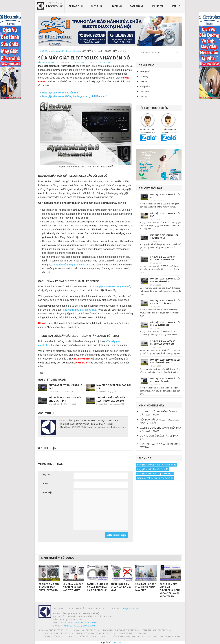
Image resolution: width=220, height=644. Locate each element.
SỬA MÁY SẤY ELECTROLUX (85, 630)
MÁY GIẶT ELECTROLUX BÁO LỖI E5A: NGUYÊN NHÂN (165, 280)
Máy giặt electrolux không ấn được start (66, 96)
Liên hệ (175, 6)
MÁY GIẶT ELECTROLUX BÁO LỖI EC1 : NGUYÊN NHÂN (165, 380)
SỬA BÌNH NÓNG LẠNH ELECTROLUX (131, 636)
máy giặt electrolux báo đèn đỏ (153, 469)
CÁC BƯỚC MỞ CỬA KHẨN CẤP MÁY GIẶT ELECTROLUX (158, 413)
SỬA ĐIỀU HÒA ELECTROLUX (94, 636)
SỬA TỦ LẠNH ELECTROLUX (157, 630)
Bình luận (48, 493)
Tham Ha (117, 642)
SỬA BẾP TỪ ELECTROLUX (133, 633)
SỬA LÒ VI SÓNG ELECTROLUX (58, 633)
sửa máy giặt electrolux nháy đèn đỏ (155, 478)
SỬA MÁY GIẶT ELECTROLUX (65, 51)
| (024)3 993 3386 (129, 609)
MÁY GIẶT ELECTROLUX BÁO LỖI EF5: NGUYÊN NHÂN (165, 324)
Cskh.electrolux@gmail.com (78, 626)
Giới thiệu (98, 6)
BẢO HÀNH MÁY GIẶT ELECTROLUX (121, 630)
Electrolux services (47, 62)
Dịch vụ (117, 6)
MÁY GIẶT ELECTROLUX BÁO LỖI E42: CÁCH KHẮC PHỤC (165, 361)
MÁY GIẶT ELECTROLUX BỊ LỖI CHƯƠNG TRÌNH (164, 237)
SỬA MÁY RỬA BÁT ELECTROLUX (59, 636)
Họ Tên (47, 475)
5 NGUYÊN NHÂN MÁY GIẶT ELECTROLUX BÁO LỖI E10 (163, 343)
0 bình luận (105, 62)
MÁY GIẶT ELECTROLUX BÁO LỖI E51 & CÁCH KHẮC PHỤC (165, 302)
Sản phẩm (136, 6)
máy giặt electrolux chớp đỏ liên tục (155, 473)
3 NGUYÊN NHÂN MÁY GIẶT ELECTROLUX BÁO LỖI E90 (163, 258)
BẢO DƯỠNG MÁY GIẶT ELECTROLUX (96, 633)
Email (46, 484)
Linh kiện (157, 6)
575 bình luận (55, 404)
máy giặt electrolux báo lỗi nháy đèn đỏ (157, 465)
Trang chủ (76, 6)
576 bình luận (102, 404)
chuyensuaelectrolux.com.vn (81, 623)
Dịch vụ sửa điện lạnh (167, 636)
